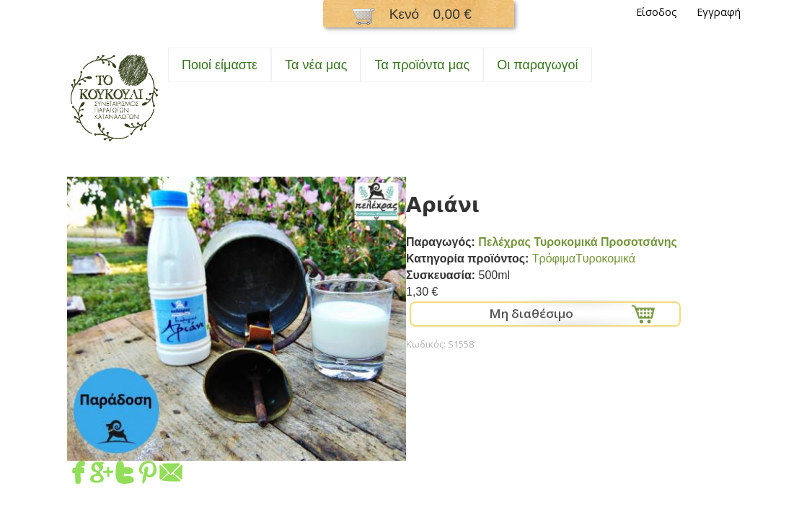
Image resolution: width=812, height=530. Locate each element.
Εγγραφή (719, 12)
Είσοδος (657, 12)
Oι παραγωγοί (537, 65)
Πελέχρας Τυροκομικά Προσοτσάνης (578, 242)
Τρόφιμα (554, 259)
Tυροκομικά (605, 259)
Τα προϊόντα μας (422, 65)
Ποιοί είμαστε (220, 65)
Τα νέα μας (316, 65)
